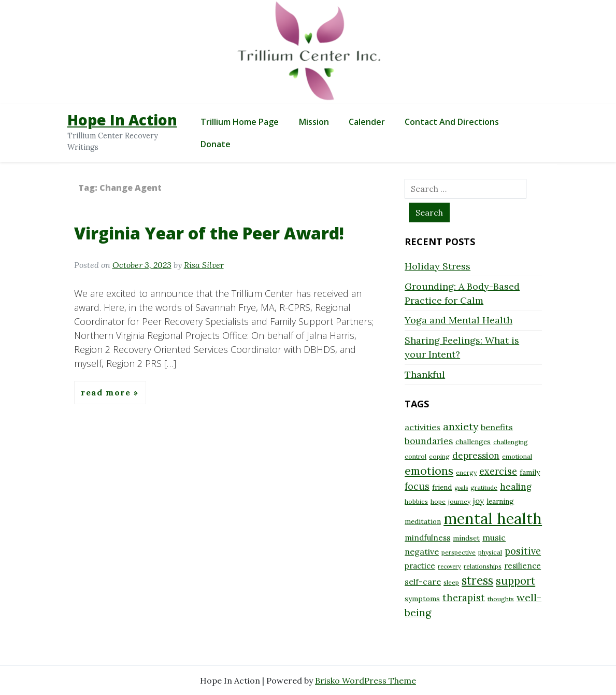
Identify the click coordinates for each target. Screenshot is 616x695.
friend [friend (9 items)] (442, 487)
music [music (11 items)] (494, 537)
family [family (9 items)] (530, 472)
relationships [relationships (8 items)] (483, 566)
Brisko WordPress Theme (366, 680)
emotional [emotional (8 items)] (517, 456)
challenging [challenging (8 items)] (511, 442)
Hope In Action (122, 120)
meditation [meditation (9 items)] (423, 521)
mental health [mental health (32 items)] (493, 518)
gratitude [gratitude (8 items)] (484, 487)
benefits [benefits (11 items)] (497, 427)
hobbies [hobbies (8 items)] (416, 501)
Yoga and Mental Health (459, 320)
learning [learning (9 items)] (500, 501)
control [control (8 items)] (416, 456)
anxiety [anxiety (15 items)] (461, 426)
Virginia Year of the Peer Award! (209, 233)
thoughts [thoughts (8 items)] (501, 599)
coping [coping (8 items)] (439, 456)
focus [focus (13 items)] (417, 486)
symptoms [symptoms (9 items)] (422, 599)
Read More (107, 392)
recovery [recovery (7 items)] (449, 566)
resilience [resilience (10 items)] (522, 566)
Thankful (425, 374)
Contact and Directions (452, 122)
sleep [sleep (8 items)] (451, 582)
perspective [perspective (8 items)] (459, 552)
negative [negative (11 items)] (422, 551)
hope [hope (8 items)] (438, 501)
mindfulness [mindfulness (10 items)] (427, 538)
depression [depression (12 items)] (476, 456)
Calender (367, 122)
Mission (314, 122)
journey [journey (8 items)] (459, 501)
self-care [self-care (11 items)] (423, 581)
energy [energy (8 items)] (466, 472)
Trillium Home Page (240, 122)
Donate (216, 144)
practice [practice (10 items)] (420, 566)
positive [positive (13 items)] (523, 551)
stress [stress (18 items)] (477, 580)
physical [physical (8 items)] (490, 552)
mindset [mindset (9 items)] (466, 538)
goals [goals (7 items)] (461, 488)
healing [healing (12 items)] (516, 487)
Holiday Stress (438, 266)
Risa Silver (204, 265)
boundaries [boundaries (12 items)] (429, 441)
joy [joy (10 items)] (478, 501)
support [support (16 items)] (515, 581)
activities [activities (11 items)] (422, 427)
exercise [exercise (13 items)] (498, 471)
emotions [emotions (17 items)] (429, 471)
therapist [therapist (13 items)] (464, 598)
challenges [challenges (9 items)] (473, 442)
